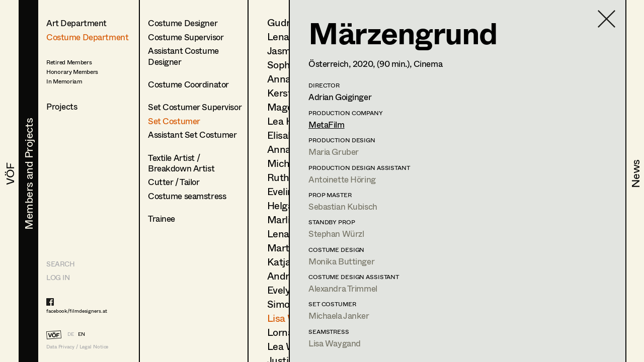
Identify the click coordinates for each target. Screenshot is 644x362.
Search (60, 264)
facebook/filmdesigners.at (77, 311)
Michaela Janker (339, 315)
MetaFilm (327, 124)
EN (82, 334)
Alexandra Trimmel (343, 288)
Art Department (76, 23)
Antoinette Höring (342, 179)
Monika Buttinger (341, 261)
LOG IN (58, 277)
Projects (62, 106)
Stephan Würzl (336, 234)
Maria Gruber (334, 152)
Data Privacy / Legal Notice (77, 347)
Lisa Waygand (335, 343)
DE (71, 334)
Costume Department (87, 37)
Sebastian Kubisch (343, 206)
